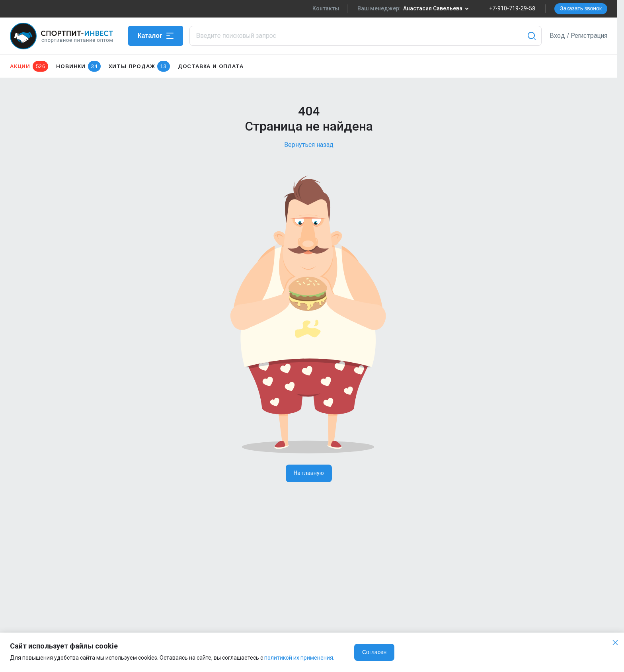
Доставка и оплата (211, 66)
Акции (29, 66)
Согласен (374, 652)
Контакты (326, 8)
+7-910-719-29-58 (512, 8)
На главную (309, 473)
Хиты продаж (139, 66)
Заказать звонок (581, 8)
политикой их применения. (299, 658)
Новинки (78, 66)
